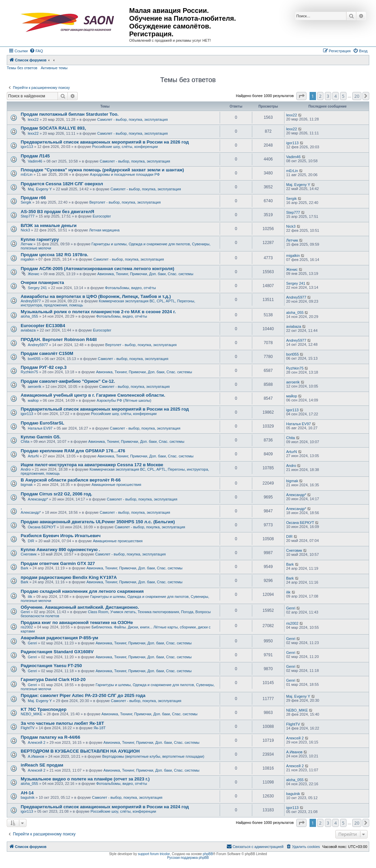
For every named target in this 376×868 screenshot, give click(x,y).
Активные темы (54, 68)
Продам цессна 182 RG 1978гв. (54, 255)
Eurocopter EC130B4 (43, 326)
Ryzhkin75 (29, 372)
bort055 (34, 359)
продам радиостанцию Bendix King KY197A (69, 577)
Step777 (28, 216)
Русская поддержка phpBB (188, 858)
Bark (25, 568)
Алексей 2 (37, 742)
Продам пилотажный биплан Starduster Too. (70, 114)
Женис (34, 274)
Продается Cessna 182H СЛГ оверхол (62, 184)
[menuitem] (36, 51)
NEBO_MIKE (32, 714)
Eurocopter (102, 216)
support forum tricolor (154, 854)
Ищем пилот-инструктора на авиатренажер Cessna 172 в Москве (92, 465)
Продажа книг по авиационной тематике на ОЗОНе (77, 622)
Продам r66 (33, 198)
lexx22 (33, 119)
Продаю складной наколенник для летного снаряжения (82, 591)
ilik (30, 597)
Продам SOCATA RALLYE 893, (53, 128)
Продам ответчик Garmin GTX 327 (58, 563)
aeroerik (35, 386)
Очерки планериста (42, 282)
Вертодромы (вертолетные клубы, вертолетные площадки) (153, 756)
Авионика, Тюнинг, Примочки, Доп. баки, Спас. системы (145, 274)
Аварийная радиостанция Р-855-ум (60, 638)
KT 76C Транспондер (44, 709)
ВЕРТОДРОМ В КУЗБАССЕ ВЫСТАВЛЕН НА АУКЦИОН (80, 751)
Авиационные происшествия (116, 485)
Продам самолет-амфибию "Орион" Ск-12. (68, 381)
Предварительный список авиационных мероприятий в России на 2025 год (105, 409)
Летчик (27, 244)
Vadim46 (35, 161)
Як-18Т (100, 728)
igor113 (27, 147)
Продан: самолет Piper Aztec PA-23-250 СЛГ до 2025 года (83, 695)
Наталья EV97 (40, 428)
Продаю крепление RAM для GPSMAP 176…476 (73, 451)
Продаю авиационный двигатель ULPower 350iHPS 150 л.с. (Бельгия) (98, 522)
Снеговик (29, 554)
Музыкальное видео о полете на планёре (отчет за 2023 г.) (85, 779)
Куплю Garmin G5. (41, 437)
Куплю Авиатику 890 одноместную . (60, 550)
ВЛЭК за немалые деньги (49, 225)
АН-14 (27, 793)
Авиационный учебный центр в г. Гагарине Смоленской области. (93, 395)
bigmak (27, 485)
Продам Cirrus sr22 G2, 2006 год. (56, 494)
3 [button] (328, 96)
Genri (25, 612)
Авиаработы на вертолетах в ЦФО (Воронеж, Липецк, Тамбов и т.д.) (96, 296)
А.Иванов (36, 756)
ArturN (33, 456)
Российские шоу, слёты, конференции (125, 147)
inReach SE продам (42, 765)
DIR (31, 541)
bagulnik (28, 797)
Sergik (26, 202)
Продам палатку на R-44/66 (51, 737)
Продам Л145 (35, 156)
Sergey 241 (37, 288)
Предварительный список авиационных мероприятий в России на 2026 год (105, 142)
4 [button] (335, 96)
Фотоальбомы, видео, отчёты (131, 288)
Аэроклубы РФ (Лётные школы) (124, 400)
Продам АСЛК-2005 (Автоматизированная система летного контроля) (97, 269)
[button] (301, 96)
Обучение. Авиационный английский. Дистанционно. (80, 607)
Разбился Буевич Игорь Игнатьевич (61, 536)
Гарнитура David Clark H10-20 (53, 680)
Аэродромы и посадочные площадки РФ (125, 174)
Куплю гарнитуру (40, 239)
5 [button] (343, 96)
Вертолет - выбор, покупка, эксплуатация (125, 202)
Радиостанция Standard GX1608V (57, 652)
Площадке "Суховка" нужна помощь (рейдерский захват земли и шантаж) (102, 170)
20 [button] (357, 96)
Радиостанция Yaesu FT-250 (51, 666)
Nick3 (25, 230)
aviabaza (28, 330)
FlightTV (28, 728)
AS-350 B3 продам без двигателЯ (57, 212)
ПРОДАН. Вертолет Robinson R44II (59, 339)
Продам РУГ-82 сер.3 (44, 367)
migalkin (27, 259)
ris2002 (27, 627)
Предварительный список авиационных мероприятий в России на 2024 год (105, 807)
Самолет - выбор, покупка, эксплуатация (133, 119)
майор (33, 400)
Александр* (38, 499)
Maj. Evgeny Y (40, 189)
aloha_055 (29, 316)
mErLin (27, 174)
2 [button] (320, 96)
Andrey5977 (31, 301)
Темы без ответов (22, 68)
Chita (25, 441)
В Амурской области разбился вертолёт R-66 (71, 480)
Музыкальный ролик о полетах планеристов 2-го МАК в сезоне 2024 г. (98, 312)
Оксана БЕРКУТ (42, 527)
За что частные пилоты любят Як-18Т (62, 723)
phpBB (208, 854)
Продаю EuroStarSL (43, 423)
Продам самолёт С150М (47, 353)
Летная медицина (104, 230)
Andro (26, 469)
